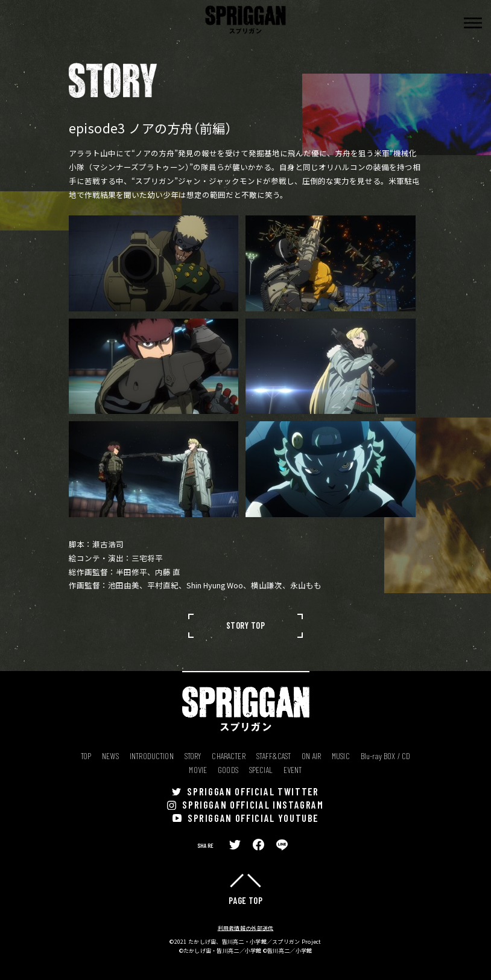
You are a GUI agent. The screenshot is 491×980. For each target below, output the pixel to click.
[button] (473, 23)
